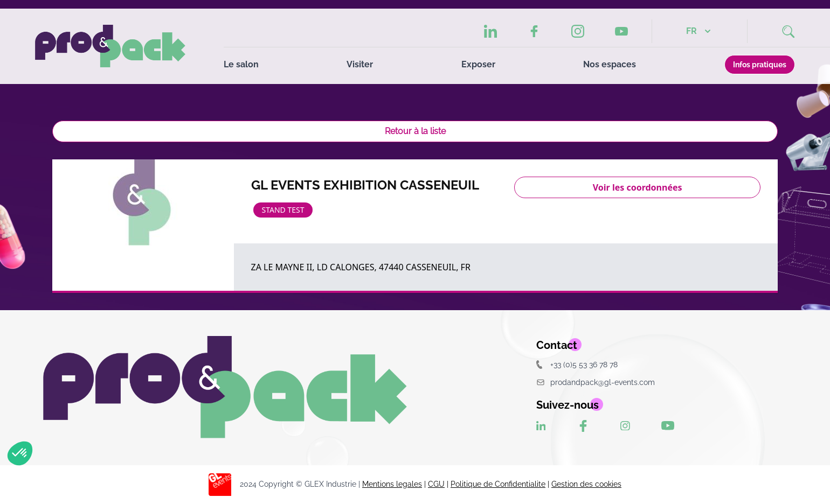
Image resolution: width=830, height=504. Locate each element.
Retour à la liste (415, 131)
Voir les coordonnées (638, 187)
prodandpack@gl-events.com (596, 382)
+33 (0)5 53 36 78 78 (577, 364)
